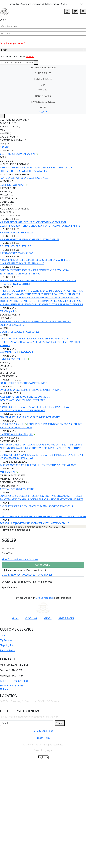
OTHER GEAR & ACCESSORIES (67, 304)
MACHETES (67, 294)
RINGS (51, 516)
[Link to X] (51, 625)
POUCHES (32, 424)
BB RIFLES (18, 233)
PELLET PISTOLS (8, 246)
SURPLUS (29, 489)
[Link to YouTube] (23, 625)
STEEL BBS (23, 260)
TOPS (3, 523)
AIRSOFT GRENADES (46, 222)
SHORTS (18, 178)
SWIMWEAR (27, 352)
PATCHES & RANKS (40, 506)
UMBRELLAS (61, 516)
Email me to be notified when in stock (25, 570)
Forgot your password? (12, 43)
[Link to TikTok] (44, 625)
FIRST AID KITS (26, 465)
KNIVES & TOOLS (43, 79)
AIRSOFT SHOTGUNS (24, 226)
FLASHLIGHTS (15, 301)
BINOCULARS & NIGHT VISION (44, 496)
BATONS (26, 407)
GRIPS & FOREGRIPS (11, 270)
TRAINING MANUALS (18, 499)
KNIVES (48, 618)
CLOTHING (31, 618)
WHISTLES (24, 516)
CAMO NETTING (68, 496)
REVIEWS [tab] (21, 575)
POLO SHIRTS (29, 168)
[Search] (17, 63)
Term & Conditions (43, 731)
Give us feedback (44, 598)
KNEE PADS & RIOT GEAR (49, 499)
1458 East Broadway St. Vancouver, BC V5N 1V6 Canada (29, 701)
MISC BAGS (26, 428)
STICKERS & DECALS (19, 506)
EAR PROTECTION (49, 280)
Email (4, 689)
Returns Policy (8, 650)
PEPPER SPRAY (52, 407)
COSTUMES (18, 489)
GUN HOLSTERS (24, 274)
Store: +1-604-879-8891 (12, 686)
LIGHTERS (14, 516)
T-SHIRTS (5, 168)
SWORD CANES (42, 390)
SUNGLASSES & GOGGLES (14, 496)
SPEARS (67, 298)
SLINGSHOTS (30, 400)
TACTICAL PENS (15, 410)
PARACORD (12, 465)
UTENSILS (25, 445)
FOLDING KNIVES (39, 291)
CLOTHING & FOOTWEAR (43, 68)
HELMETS (40, 342)
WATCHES (35, 516)
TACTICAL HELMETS (73, 499)
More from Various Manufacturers (20, 559)
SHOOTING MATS (14, 284)
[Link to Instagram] (37, 625)
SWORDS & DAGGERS (11, 390)
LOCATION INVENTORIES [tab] (39, 575)
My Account (6, 640)
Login (43, 50)
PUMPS (49, 448)
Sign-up (30, 56)
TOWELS (41, 448)
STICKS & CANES (52, 294)
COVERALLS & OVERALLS (35, 178)
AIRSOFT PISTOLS (9, 222)
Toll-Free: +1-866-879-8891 (14, 681)
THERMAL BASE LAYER (42, 321)
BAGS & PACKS (43, 96)
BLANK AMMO (37, 263)
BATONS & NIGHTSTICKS (21, 294)
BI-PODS (37, 274)
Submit (59, 723)
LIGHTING (76, 448)
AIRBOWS (5, 253)
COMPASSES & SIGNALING (19, 458)
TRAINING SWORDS (52, 298)
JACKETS (20, 523)
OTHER (27, 284)
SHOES (11, 332)
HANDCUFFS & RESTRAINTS (36, 301)
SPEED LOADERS (20, 263)
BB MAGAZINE (30, 239)
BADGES (4, 506)
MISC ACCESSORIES (50, 417)
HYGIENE (5, 445)
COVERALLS (6, 489)
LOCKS (32, 499)
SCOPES (26, 270)
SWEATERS (41, 171)
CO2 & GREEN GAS (47, 260)
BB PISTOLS (6, 233)
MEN (43, 85)
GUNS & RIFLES (43, 73)
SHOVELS (18, 400)
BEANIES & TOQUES (55, 342)
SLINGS (12, 274)
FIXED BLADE (17, 383)
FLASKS (44, 516)
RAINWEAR (59, 455)
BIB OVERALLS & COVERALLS (15, 321)
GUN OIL (35, 280)
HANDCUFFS (37, 407)
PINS (70, 506)
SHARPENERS (19, 304)
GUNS (15, 618)
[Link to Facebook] (30, 625)
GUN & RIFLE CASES (20, 280)
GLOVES (58, 321)
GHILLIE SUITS (42, 465)
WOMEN (43, 90)
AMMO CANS (31, 455)
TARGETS (5, 280)
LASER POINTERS (39, 270)
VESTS (27, 523)
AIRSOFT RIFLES (27, 222)
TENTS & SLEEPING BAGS (63, 465)
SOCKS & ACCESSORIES (27, 332)
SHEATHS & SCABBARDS (39, 304)
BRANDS (43, 112)
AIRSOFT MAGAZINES (11, 239)
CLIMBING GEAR (62, 448)
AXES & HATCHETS (10, 397)
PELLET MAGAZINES (49, 239)
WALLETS (19, 325)
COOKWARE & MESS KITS (23, 448)
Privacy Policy (43, 738)
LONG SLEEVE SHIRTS (47, 168)
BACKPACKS (44, 424)
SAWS (10, 400)
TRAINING (42, 383)
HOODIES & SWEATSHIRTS (22, 171)
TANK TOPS (16, 168)
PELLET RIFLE (24, 246)
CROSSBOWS (17, 253)
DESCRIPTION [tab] (9, 575)
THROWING (30, 383)
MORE (43, 107)
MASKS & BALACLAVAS (26, 339)
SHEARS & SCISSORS (62, 301)
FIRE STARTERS (45, 455)
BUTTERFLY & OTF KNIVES (28, 298)
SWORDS (39, 294)
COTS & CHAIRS (38, 445)
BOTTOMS (36, 523)
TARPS (3, 465)
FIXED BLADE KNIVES (59, 291)
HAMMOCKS (53, 445)
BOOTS (4, 332)
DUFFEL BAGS (13, 428)
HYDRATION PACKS (60, 424)
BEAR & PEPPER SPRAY (12, 455)
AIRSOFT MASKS (72, 226)
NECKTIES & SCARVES (49, 339)
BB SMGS (28, 233)
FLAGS (64, 506)
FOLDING (5, 383)
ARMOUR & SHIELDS (11, 407)
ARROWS (29, 253)
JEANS (10, 178)
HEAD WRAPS (27, 342)
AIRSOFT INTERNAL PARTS (49, 226)
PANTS (3, 178)
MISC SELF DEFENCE (34, 410)
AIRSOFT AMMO (9, 260)
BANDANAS (14, 342)
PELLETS (33, 260)
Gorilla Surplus (34, 745)
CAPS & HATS (7, 339)
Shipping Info (7, 645)
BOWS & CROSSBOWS (31, 397)
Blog (2, 635)
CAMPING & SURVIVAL (43, 102)
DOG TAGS (55, 506)
